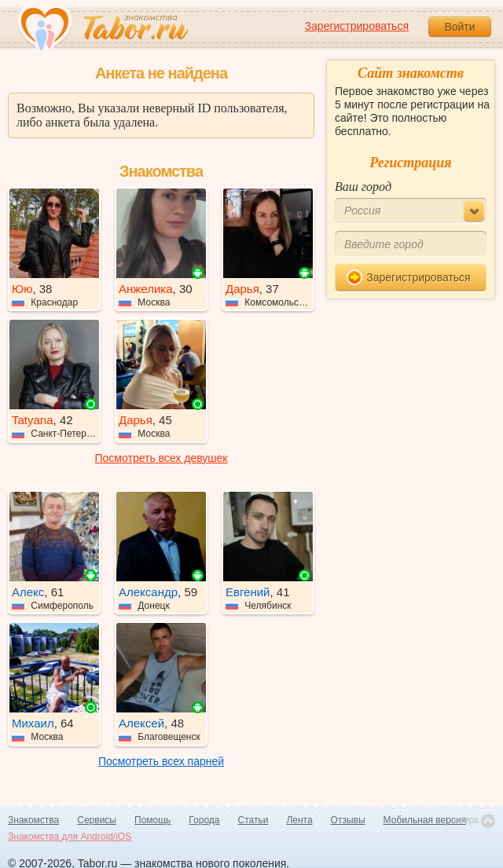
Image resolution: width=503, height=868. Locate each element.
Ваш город (363, 187)
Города (204, 820)
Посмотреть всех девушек (162, 458)
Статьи (253, 820)
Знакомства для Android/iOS (70, 837)
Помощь (152, 820)
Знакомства (33, 820)
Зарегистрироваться (357, 26)
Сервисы (97, 820)
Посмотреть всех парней (161, 761)
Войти (459, 27)
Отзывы (348, 820)
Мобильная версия (425, 820)
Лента (299, 820)
